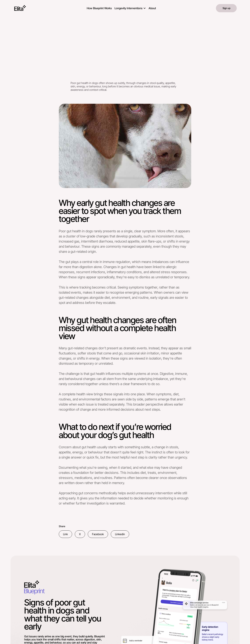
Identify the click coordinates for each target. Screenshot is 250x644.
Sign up (226, 8)
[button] (130, 7)
